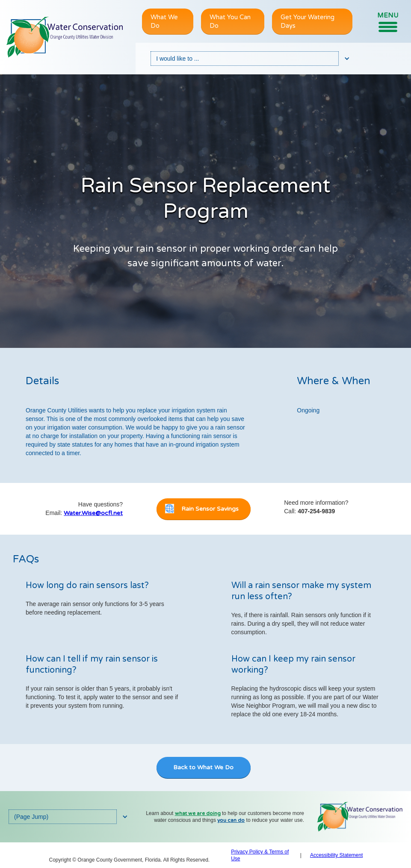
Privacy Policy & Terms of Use (260, 855)
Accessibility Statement (336, 855)
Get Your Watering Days (308, 21)
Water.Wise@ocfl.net (93, 513)
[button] (388, 22)
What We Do (164, 21)
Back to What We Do (203, 767)
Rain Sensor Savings (210, 509)
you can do (231, 820)
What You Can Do (230, 21)
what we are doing (198, 813)
